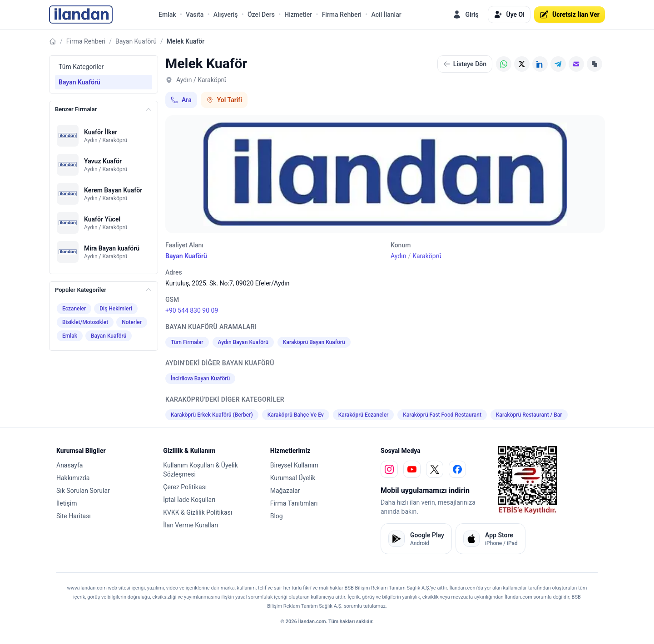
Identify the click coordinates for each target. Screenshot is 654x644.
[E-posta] (576, 64)
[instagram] (389, 469)
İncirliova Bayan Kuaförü (200, 379)
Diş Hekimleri (116, 309)
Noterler (132, 322)
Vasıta (195, 15)
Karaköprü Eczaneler (364, 415)
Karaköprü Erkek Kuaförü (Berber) (212, 415)
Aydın (398, 256)
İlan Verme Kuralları (191, 525)
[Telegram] (558, 64)
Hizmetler (298, 15)
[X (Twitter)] (522, 64)
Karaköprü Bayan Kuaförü (314, 342)
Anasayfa (69, 465)
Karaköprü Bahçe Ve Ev (296, 415)
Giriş (465, 15)
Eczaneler (74, 309)
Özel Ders (261, 15)
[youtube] (412, 469)
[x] (435, 469)
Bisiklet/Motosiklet (85, 322)
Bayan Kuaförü (136, 41)
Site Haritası (74, 516)
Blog (277, 516)
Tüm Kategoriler (81, 67)
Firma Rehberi (342, 15)
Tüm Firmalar (187, 342)
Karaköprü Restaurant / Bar (529, 415)
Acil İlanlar (386, 15)
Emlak (167, 15)
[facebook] (457, 469)
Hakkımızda (73, 478)
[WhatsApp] (504, 64)
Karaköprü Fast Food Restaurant (442, 415)
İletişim (67, 503)
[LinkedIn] (540, 64)
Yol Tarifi (224, 100)
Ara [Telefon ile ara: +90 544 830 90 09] (181, 100)
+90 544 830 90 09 (192, 310)
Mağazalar (285, 491)
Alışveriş (226, 15)
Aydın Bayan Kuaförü (243, 342)
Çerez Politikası (185, 487)
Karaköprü (427, 256)
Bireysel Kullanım (294, 465)
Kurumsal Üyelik (293, 478)
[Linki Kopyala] (595, 64)
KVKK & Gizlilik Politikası (198, 512)
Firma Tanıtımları (294, 503)
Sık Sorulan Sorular (83, 491)
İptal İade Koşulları (189, 500)
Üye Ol (509, 15)
